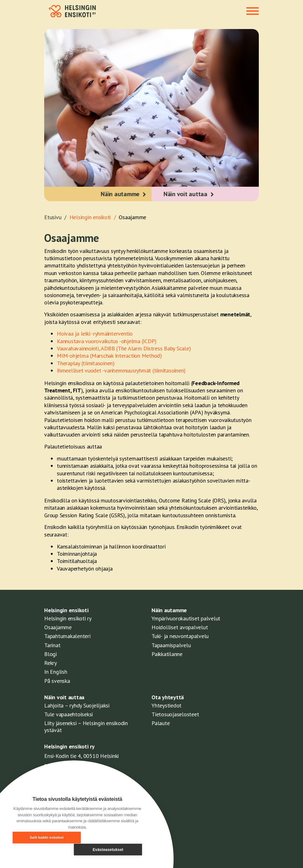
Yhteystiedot (166, 705)
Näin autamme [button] (119, 194)
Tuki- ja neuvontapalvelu (180, 636)
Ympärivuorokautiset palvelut (186, 618)
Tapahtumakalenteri (67, 636)
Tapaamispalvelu (171, 645)
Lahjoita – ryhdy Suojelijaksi (77, 705)
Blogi (50, 654)
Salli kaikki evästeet (43, 849)
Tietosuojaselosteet (175, 714)
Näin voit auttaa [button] (186, 194)
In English (56, 672)
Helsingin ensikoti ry (68, 618)
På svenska (57, 681)
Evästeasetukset (112, 850)
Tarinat (52, 645)
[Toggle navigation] (252, 12)
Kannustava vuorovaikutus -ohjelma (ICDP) (107, 341)
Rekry (50, 663)
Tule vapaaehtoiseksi (68, 714)
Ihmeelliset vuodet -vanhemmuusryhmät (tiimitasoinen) (121, 370)
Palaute (160, 723)
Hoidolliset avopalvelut (180, 627)
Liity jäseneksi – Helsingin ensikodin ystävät (86, 727)
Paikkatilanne (167, 654)
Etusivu (57, 217)
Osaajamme (132, 217)
